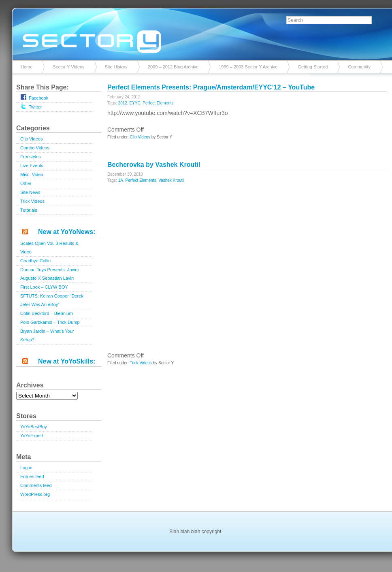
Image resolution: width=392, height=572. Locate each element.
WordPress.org (35, 494)
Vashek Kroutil (171, 180)
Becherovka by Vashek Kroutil (154, 165)
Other (26, 183)
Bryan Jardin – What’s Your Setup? (47, 335)
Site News (30, 192)
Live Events (32, 166)
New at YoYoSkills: (67, 361)
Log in (26, 468)
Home (27, 67)
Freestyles (31, 157)
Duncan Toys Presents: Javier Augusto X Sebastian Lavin (50, 274)
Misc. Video (32, 174)
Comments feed (36, 485)
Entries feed (32, 476)
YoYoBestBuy (34, 427)
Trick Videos (32, 201)
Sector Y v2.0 (196, 32)
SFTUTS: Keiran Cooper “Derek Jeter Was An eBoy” (52, 300)
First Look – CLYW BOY (44, 287)
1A (121, 180)
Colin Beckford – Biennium (47, 313)
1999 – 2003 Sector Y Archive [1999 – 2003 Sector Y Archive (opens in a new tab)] (248, 67)
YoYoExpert (32, 436)
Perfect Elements (158, 103)
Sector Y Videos (68, 67)
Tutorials (29, 210)
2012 (123, 103)
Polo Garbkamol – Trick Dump (50, 322)
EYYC (135, 103)
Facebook (34, 97)
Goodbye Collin (35, 261)
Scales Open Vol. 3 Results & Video (49, 248)
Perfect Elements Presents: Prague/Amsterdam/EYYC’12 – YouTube (211, 87)
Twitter (31, 106)
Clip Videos (31, 139)
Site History (116, 67)
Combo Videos (35, 148)
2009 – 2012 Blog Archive (173, 67)
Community (359, 67)
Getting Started (313, 67)
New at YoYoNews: (67, 232)
